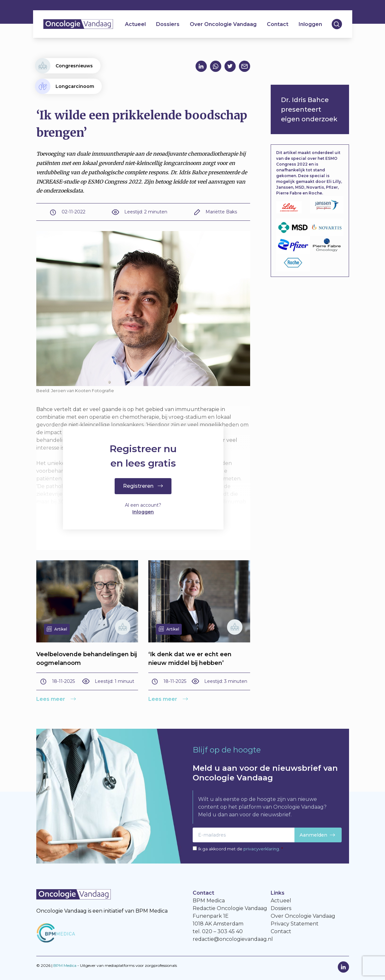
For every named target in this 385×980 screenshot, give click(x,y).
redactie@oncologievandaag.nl (233, 939)
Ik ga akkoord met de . (241, 849)
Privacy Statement (295, 924)
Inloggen (310, 24)
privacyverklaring (261, 849)
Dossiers (168, 24)
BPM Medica (65, 965)
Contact (278, 24)
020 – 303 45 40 (222, 931)
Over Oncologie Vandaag (223, 24)
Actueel (135, 24)
